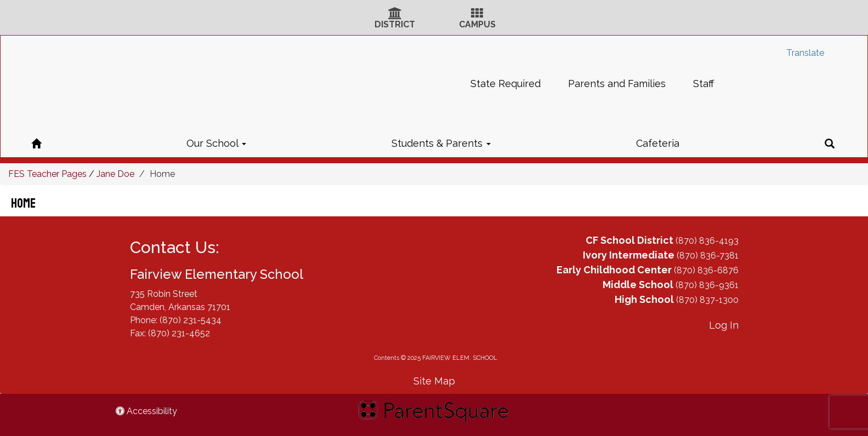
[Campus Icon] (477, 15)
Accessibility (146, 411)
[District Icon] (395, 15)
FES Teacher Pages (47, 174)
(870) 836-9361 (707, 285)
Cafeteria (658, 143)
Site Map (434, 381)
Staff (704, 84)
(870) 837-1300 (707, 300)
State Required (506, 84)
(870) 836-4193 (707, 241)
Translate (805, 53)
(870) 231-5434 (191, 320)
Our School (216, 143)
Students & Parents (441, 143)
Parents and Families (617, 84)
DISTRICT (395, 24)
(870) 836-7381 (708, 256)
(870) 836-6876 (706, 270)
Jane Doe (115, 174)
